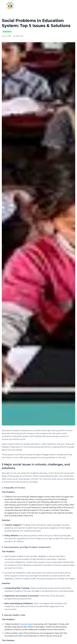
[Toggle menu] (71, 5)
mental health (27, 624)
